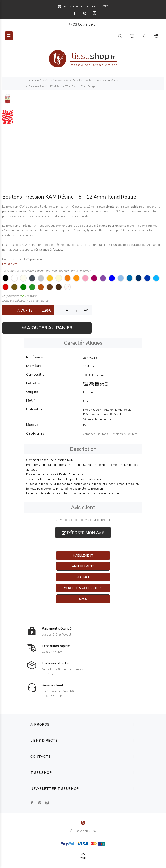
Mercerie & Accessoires (56, 80)
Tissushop (32, 80)
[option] (8, 101)
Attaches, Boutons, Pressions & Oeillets (97, 80)
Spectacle (83, 577)
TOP (83, 858)
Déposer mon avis (83, 533)
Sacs (83, 599)
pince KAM (63, 207)
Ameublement (83, 566)
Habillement (83, 556)
